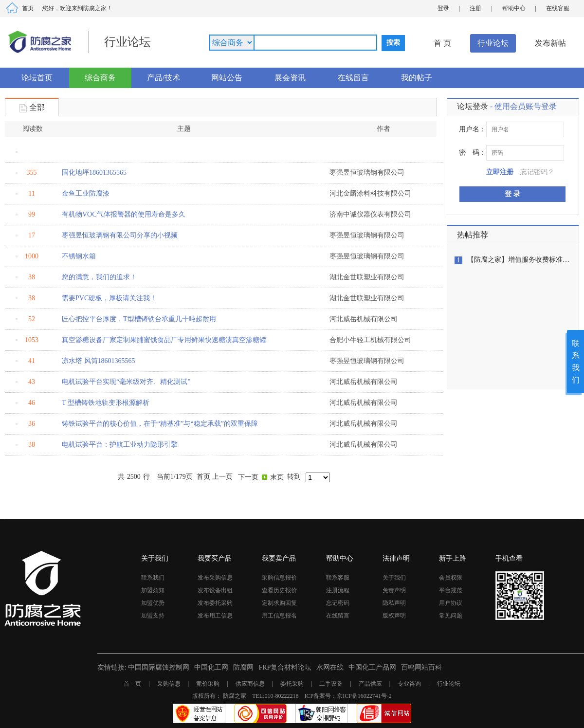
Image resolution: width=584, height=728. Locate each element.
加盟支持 (153, 616)
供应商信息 (250, 684)
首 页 (442, 43)
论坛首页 (37, 78)
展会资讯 (290, 78)
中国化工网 (211, 667)
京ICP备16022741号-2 (364, 696)
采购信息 (169, 684)
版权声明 (394, 616)
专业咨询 (409, 684)
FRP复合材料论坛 (285, 667)
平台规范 (451, 590)
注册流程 (338, 590)
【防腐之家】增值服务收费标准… (518, 260)
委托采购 (292, 684)
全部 (32, 108)
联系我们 (153, 578)
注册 (475, 8)
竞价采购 (208, 684)
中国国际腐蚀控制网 (159, 667)
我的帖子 (417, 78)
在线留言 (353, 78)
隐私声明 (394, 603)
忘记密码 (338, 603)
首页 (28, 8)
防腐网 (243, 667)
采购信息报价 (279, 578)
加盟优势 (153, 603)
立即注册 (500, 172)
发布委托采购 (215, 603)
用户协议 (451, 603)
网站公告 (227, 78)
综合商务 (100, 78)
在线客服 (558, 8)
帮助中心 (514, 8)
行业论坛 (493, 43)
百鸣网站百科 (421, 667)
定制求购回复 (279, 603)
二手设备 (331, 684)
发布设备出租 (215, 590)
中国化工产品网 (372, 667)
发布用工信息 (215, 616)
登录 (443, 8)
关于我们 (394, 578)
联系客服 (338, 578)
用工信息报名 (279, 616)
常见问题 (451, 616)
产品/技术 (164, 78)
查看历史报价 (279, 590)
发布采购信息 (215, 578)
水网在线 (330, 667)
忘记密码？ (537, 172)
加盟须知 (153, 590)
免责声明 (394, 590)
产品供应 (370, 684)
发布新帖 (550, 43)
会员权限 (451, 578)
